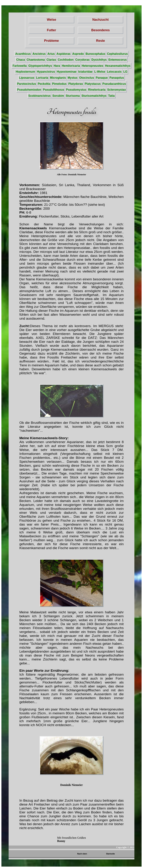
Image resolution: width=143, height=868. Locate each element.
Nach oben (82, 854)
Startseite (110, 854)
